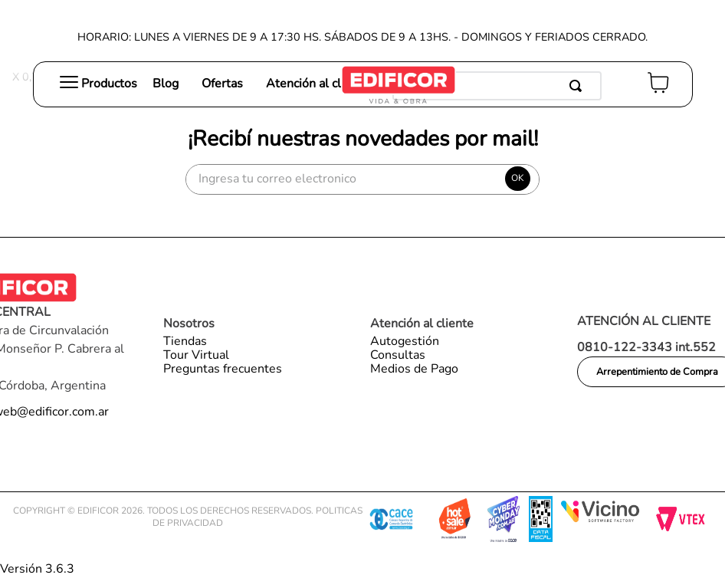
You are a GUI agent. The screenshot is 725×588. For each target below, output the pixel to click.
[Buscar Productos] (579, 86)
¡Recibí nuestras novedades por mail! (363, 139)
